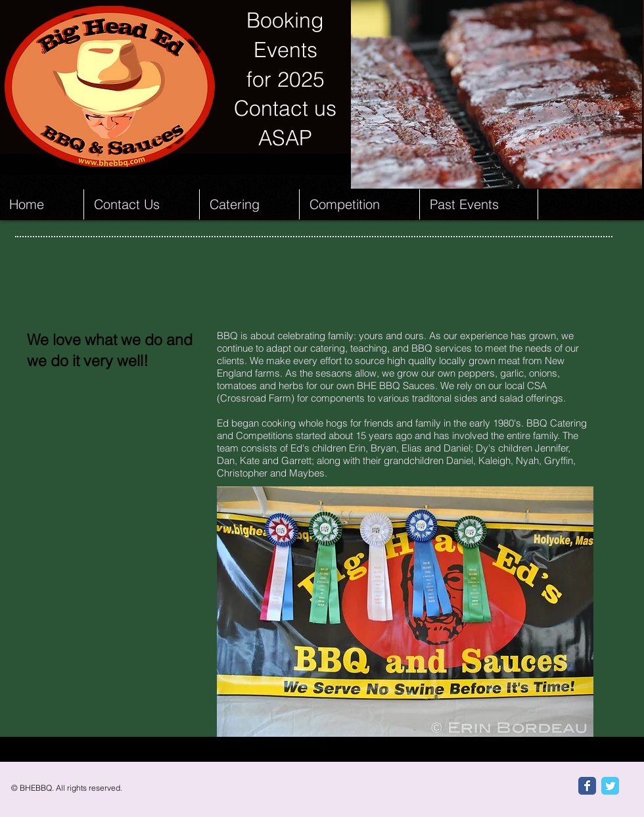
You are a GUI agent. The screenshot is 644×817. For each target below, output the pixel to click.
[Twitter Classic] (610, 786)
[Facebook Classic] (587, 786)
